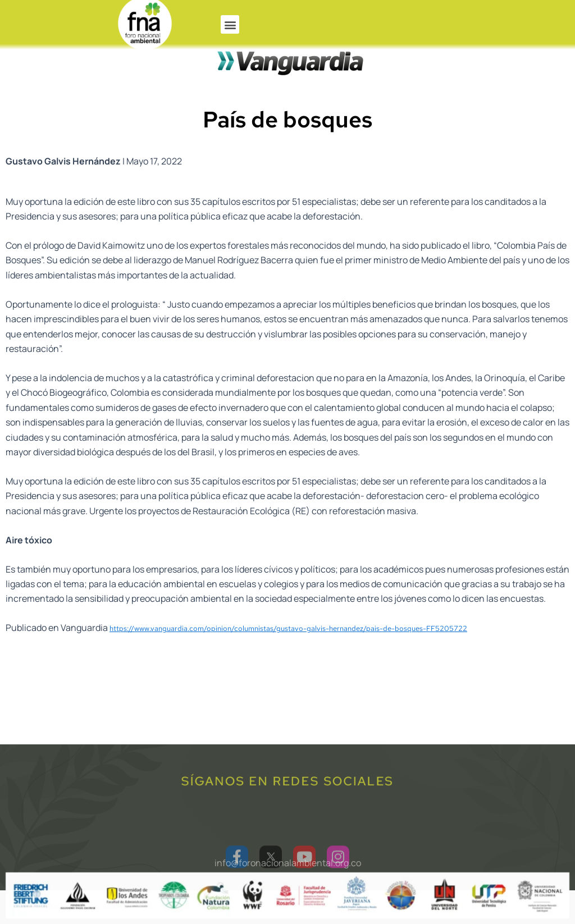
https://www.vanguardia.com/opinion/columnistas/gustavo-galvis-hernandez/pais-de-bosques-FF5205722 (288, 648)
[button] (230, 24)
